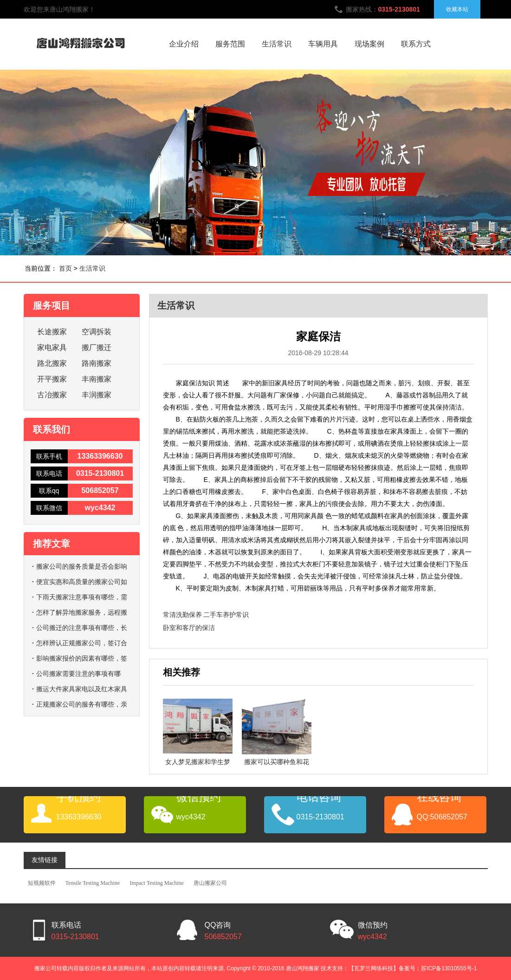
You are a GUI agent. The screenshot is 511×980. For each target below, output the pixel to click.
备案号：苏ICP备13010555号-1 (438, 968)
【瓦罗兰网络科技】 (374, 968)
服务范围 (230, 44)
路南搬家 (97, 363)
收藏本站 (457, 9)
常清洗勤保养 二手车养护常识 (206, 615)
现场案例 (369, 44)
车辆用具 (323, 44)
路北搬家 (52, 363)
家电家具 (52, 347)
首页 (65, 268)
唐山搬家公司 (210, 883)
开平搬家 (52, 379)
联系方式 (416, 44)
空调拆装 (97, 332)
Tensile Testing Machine (93, 883)
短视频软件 (42, 883)
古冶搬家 (52, 395)
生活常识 (277, 44)
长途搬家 (52, 332)
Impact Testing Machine (157, 883)
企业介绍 (184, 44)
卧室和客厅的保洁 (189, 628)
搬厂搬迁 (97, 347)
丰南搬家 (97, 379)
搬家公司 (45, 968)
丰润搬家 (97, 395)
